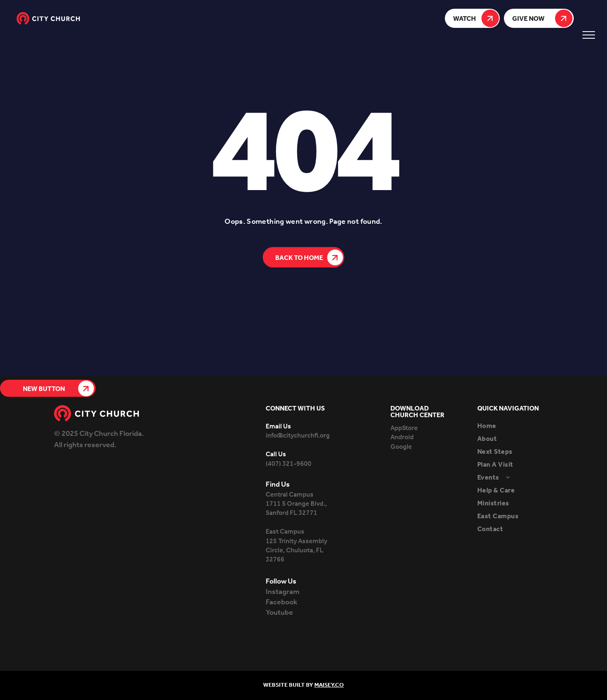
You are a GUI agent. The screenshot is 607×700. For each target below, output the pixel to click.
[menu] (589, 35)
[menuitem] (515, 426)
